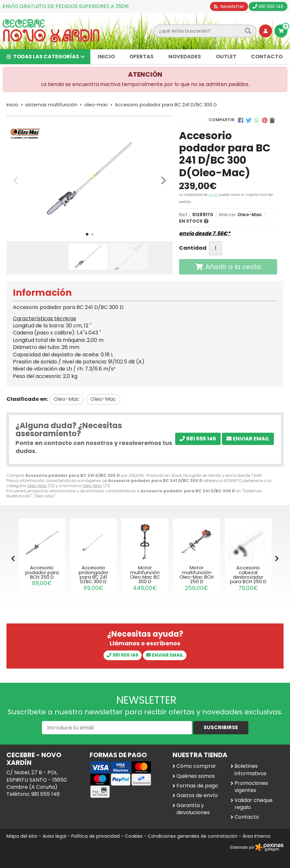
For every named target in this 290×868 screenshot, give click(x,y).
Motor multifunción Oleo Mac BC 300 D (145, 575)
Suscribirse (221, 727)
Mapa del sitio (22, 836)
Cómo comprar (196, 766)
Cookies (134, 836)
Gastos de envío (197, 796)
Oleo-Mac (37, 486)
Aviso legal (54, 836)
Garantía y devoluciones (193, 809)
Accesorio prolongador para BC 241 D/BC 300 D (94, 575)
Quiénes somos (196, 776)
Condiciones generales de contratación (193, 836)
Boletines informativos (250, 770)
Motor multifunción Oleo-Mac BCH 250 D (196, 575)
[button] (87, 234)
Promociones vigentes (251, 787)
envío (213, 195)
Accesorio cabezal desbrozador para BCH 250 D (248, 575)
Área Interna (256, 836)
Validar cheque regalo (254, 804)
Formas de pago (197, 786)
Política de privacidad (95, 836)
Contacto (247, 817)
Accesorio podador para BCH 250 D (42, 572)
